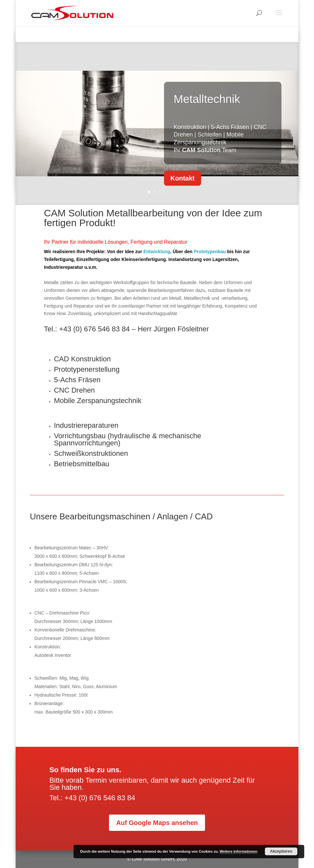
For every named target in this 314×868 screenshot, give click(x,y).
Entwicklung (157, 252)
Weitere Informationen (239, 851)
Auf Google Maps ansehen (157, 823)
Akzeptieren (281, 851)
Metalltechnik (207, 100)
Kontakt (183, 179)
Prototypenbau (210, 252)
